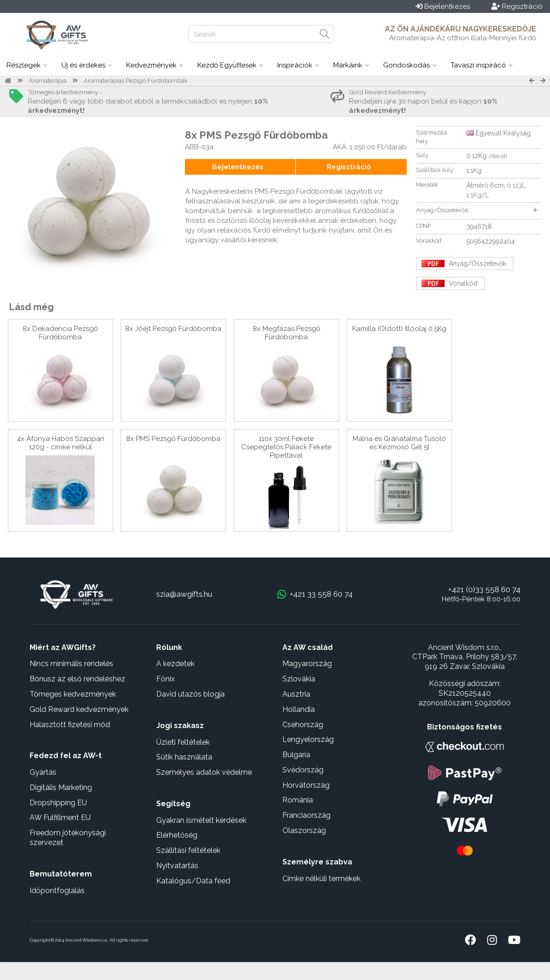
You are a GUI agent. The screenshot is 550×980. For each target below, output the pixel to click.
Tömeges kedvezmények (73, 694)
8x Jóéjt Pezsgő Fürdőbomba (173, 329)
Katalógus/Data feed (193, 881)
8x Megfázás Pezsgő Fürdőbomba (287, 333)
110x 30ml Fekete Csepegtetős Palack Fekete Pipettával (286, 447)
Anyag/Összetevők (477, 210)
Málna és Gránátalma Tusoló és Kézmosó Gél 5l (399, 443)
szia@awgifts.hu (184, 594)
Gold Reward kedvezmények (79, 709)
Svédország (303, 770)
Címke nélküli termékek (321, 879)
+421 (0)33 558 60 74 (484, 589)
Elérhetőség (177, 835)
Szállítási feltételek (188, 850)
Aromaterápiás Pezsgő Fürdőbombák (136, 81)
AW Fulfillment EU (60, 818)
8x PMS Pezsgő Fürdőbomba (173, 439)
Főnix (165, 679)
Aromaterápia (48, 81)
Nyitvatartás (177, 866)
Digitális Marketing (61, 787)
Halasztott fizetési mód (70, 725)
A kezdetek (175, 664)
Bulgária (296, 755)
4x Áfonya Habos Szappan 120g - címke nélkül (61, 443)
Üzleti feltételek (183, 742)
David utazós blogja (190, 694)
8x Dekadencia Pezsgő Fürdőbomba (60, 333)
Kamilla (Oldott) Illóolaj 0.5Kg (399, 329)
